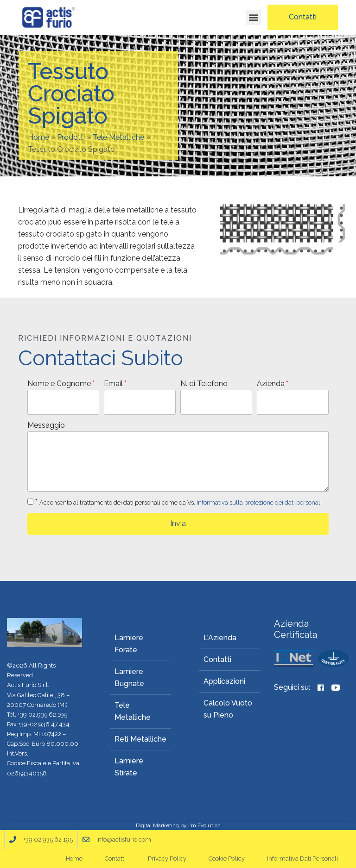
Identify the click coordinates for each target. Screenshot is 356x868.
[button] (253, 17)
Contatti (217, 659)
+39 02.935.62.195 (42, 715)
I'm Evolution (204, 825)
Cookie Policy (227, 859)
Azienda (271, 384)
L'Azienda (220, 638)
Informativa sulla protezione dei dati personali (259, 503)
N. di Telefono (204, 384)
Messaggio (46, 425)
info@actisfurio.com (124, 840)
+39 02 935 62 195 (48, 840)
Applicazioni (224, 681)
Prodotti (71, 137)
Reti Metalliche (140, 739)
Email (113, 384)
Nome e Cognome (59, 384)
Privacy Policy (167, 859)
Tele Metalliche (118, 137)
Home (38, 137)
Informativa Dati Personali (302, 859)
